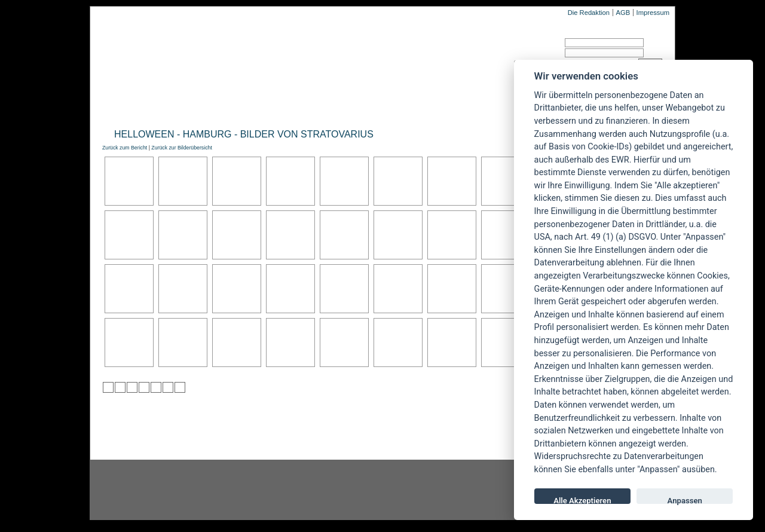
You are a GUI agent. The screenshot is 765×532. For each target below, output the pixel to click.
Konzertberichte (271, 106)
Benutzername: (536, 45)
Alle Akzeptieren (582, 500)
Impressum (653, 13)
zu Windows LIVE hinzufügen (180, 387)
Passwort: (528, 55)
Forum (505, 106)
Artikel (343, 106)
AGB (623, 13)
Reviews (198, 106)
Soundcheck (403, 106)
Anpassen (685, 500)
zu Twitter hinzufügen (108, 387)
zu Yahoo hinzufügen (168, 387)
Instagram (186, 490)
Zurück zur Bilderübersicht (181, 148)
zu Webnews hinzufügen (132, 387)
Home (113, 106)
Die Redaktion (589, 13)
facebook (320, 490)
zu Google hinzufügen (144, 387)
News (152, 106)
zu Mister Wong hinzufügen (120, 387)
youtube (454, 490)
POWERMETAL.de (293, 52)
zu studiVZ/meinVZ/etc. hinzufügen (156, 387)
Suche (461, 106)
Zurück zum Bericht (125, 148)
